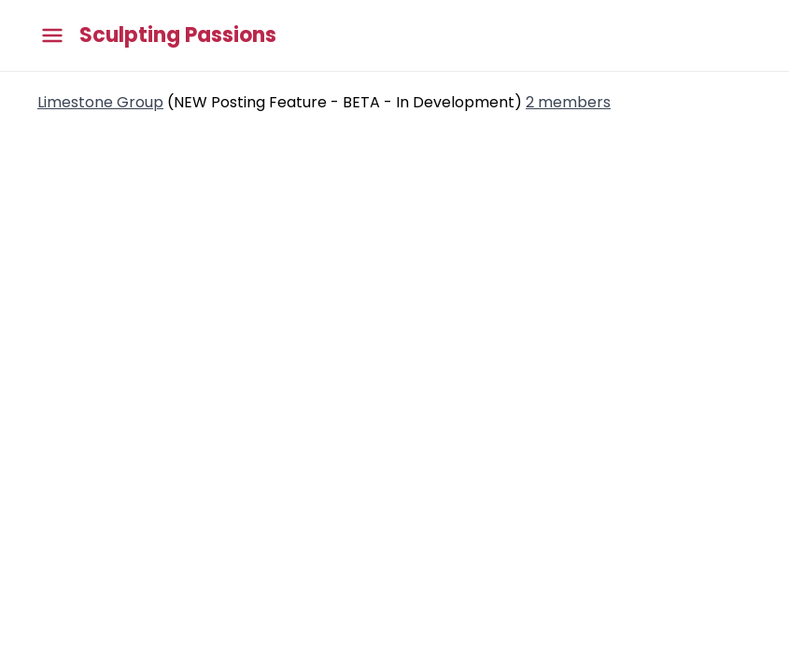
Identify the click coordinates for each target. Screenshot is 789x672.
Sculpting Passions (178, 35)
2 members (568, 102)
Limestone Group (100, 102)
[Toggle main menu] (52, 36)
